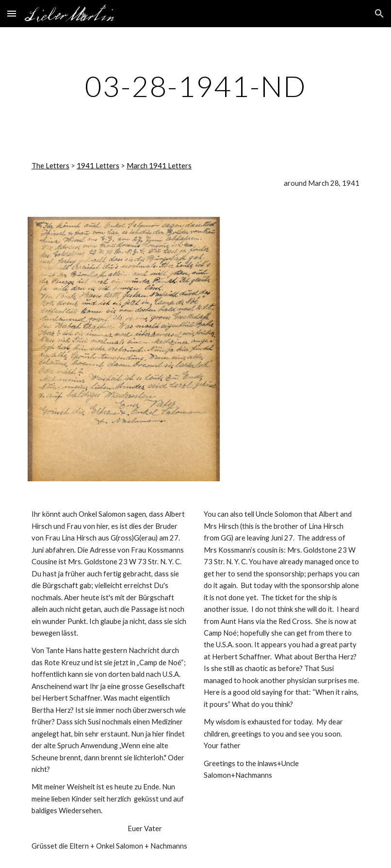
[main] (195, 86)
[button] (12, 13)
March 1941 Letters (159, 166)
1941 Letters (98, 166)
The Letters (50, 166)
